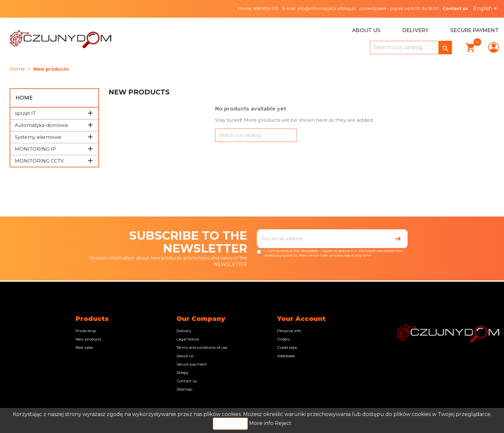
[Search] (411, 48)
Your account (301, 319)
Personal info (289, 331)
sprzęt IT (25, 113)
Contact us (455, 9)
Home (24, 98)
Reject (283, 423)
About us (366, 30)
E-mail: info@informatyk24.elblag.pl (319, 9)
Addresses (286, 356)
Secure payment (475, 30)
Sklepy (183, 372)
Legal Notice (188, 339)
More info (262, 423)
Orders (283, 339)
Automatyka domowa (41, 125)
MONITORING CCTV (39, 161)
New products (88, 339)
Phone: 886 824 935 (258, 9)
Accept (230, 424)
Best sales (84, 347)
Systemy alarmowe (38, 137)
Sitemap (184, 389)
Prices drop (86, 331)
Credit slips (287, 347)
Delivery (415, 30)
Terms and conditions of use (202, 347)
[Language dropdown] (486, 9)
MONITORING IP (35, 149)
